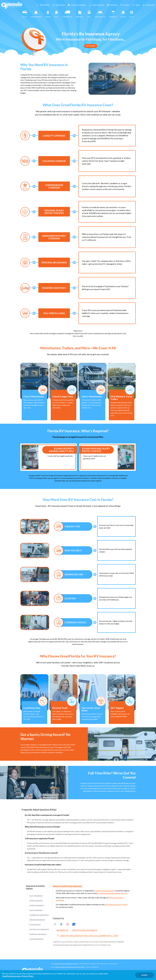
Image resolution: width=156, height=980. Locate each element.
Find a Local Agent (92, 942)
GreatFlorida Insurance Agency (66, 964)
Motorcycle (100, 14)
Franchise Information (63, 945)
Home (55, 942)
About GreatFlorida (77, 942)
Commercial (67, 14)
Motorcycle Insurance (39, 929)
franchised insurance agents (105, 891)
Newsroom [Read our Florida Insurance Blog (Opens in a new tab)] (62, 930)
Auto (25, 14)
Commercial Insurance (39, 915)
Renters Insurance (37, 920)
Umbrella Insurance (38, 934)
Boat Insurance (36, 910)
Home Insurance (36, 901)
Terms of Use (106, 945)
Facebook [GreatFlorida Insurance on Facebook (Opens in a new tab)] (55, 924)
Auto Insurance (36, 896)
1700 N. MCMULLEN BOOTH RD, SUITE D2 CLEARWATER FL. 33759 (87, 936)
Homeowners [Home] (36, 14)
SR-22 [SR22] (132, 14)
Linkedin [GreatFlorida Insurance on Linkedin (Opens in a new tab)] (61, 924)
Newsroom (77, 945)
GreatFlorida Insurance (85, 930)
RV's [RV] (89, 14)
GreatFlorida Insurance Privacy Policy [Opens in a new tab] (18, 976)
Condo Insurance (37, 905)
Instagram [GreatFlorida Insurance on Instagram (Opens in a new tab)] (67, 924)
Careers (85, 945)
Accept (145, 975)
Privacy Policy (94, 945)
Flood (123, 14)
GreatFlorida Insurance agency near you (113, 893)
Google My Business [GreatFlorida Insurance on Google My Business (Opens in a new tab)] (74, 924)
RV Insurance (35, 925)
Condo (48, 14)
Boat (56, 14)
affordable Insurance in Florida (116, 904)
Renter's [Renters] (80, 14)
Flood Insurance (37, 939)
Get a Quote (63, 942)
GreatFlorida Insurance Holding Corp (70, 967)
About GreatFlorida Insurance (67, 886)
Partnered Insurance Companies (112, 942)
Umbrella (113, 14)
